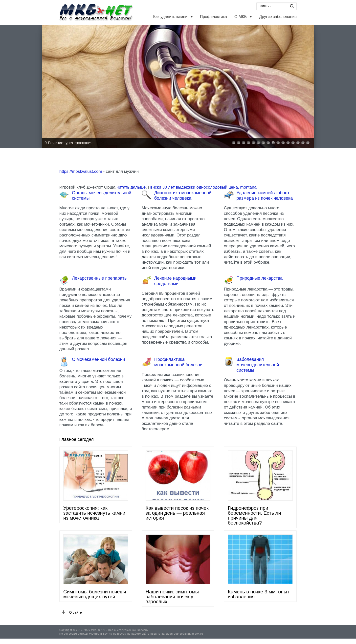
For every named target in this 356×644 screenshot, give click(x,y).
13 (293, 143)
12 (288, 143)
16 (308, 143)
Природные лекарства (260, 278)
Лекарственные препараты (100, 278)
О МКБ (241, 17)
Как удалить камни (171, 17)
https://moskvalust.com (81, 171)
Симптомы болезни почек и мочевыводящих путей (95, 594)
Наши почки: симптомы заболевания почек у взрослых (172, 597)
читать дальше (131, 187)
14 (298, 143)
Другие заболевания (278, 17)
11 (283, 143)
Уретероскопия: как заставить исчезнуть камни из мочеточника (94, 513)
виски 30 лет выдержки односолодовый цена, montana (203, 187)
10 (278, 143)
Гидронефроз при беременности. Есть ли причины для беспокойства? (255, 515)
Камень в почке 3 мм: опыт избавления (259, 594)
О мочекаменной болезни (98, 359)
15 (303, 143)
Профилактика (213, 17)
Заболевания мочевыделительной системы (258, 365)
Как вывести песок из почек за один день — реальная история (177, 513)
